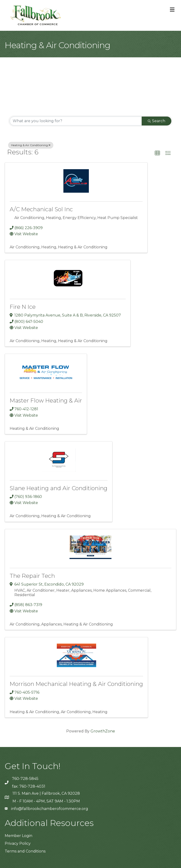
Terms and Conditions (25, 851)
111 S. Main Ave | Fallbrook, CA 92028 (46, 793)
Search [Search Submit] (156, 121)
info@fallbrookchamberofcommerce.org (50, 809)
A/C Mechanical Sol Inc (41, 209)
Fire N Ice (23, 307)
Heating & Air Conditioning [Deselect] (31, 145)
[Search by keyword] (76, 121)
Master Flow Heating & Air (46, 401)
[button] (157, 153)
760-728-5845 (25, 779)
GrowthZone (103, 731)
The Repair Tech (32, 576)
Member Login (19, 836)
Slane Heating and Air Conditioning (59, 488)
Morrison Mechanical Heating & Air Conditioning (76, 684)
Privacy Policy (18, 843)
